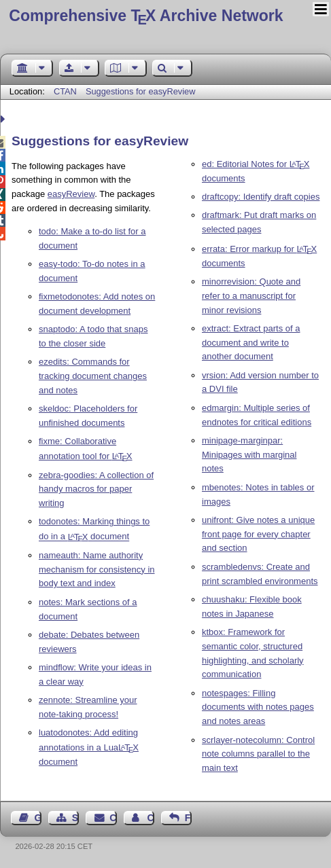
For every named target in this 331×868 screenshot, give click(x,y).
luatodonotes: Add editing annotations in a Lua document (89, 747)
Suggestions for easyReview (140, 91)
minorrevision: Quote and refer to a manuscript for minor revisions (251, 296)
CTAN (65, 91)
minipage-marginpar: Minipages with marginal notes (249, 455)
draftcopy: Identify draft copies (261, 197)
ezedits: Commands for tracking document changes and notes (93, 376)
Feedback (188, 818)
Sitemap (75, 818)
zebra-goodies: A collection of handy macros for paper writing (96, 489)
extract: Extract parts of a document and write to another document (251, 343)
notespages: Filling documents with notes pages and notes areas (258, 707)
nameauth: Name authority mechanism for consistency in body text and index (97, 569)
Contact (113, 818)
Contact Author (150, 818)
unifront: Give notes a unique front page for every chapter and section (258, 534)
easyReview (71, 194)
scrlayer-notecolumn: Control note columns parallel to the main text (258, 754)
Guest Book (38, 818)
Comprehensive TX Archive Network (146, 16)
